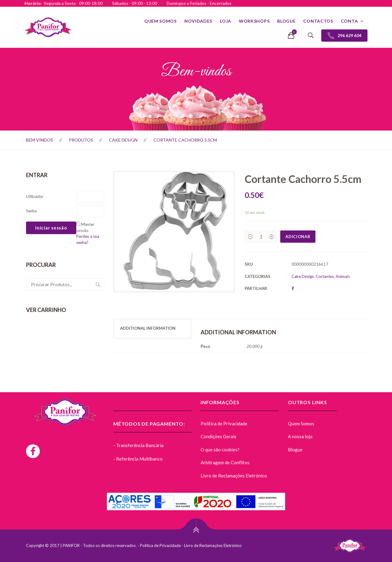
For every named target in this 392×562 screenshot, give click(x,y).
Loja (226, 21)
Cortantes (325, 276)
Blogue (286, 21)
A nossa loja (300, 436)
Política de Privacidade (224, 423)
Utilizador (35, 196)
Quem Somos (160, 21)
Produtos (81, 140)
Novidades (198, 21)
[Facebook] (33, 451)
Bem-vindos (40, 140)
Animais (343, 276)
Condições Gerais (219, 436)
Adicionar (298, 237)
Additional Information (148, 328)
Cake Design (123, 140)
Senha (31, 211)
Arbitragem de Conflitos (225, 462)
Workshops (254, 21)
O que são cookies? (220, 450)
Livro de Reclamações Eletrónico (234, 476)
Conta (349, 21)
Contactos (318, 21)
